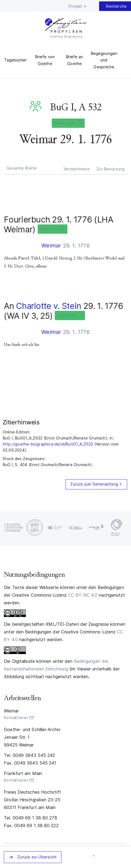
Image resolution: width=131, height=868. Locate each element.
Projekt (75, 6)
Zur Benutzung (110, 169)
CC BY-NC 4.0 (83, 595)
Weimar (51, 246)
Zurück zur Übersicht (37, 857)
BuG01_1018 (69, 316)
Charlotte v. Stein (49, 306)
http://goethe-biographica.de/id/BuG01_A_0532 (48, 444)
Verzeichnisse (77, 169)
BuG (37, 106)
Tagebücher (16, 60)
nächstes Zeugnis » (94, 856)
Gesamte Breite (22, 168)
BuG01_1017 (51, 229)
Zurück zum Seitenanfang (94, 484)
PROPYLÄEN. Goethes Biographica (66, 29)
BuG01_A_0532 (67, 123)
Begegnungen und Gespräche (104, 60)
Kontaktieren (16, 718)
